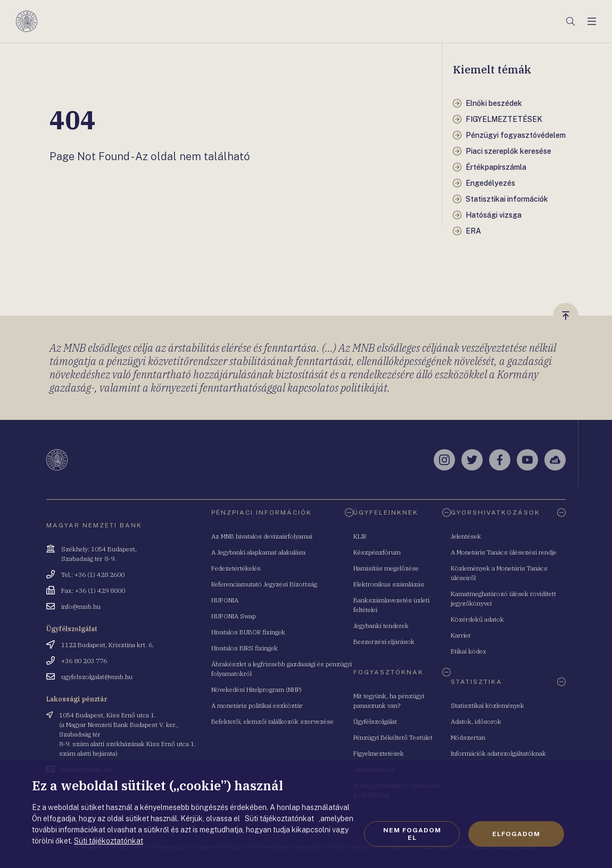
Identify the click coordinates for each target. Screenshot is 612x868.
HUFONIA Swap (234, 616)
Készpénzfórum (377, 552)
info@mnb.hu (81, 606)
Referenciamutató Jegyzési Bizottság (264, 584)
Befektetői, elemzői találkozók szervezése (272, 721)
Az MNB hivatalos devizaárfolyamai (262, 536)
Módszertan (468, 737)
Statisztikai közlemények (487, 705)
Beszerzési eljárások (384, 642)
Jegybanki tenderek (381, 626)
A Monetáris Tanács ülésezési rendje (504, 552)
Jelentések (466, 536)
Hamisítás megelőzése (386, 568)
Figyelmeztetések (379, 753)
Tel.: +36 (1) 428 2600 (93, 574)
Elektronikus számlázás (389, 584)
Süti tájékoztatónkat (109, 841)
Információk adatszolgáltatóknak (498, 753)
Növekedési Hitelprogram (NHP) (257, 689)
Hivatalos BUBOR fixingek (248, 632)
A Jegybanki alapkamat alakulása (258, 552)
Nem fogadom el (412, 834)
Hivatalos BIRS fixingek (245, 648)
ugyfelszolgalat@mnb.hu (97, 677)
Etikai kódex (469, 651)
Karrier (461, 635)
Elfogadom (516, 834)
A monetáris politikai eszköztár (257, 705)
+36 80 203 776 (84, 661)
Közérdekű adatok (477, 619)
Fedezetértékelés (236, 568)
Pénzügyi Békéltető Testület (393, 737)
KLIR (360, 536)
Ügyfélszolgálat (375, 721)
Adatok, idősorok (476, 721)
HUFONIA (225, 600)
